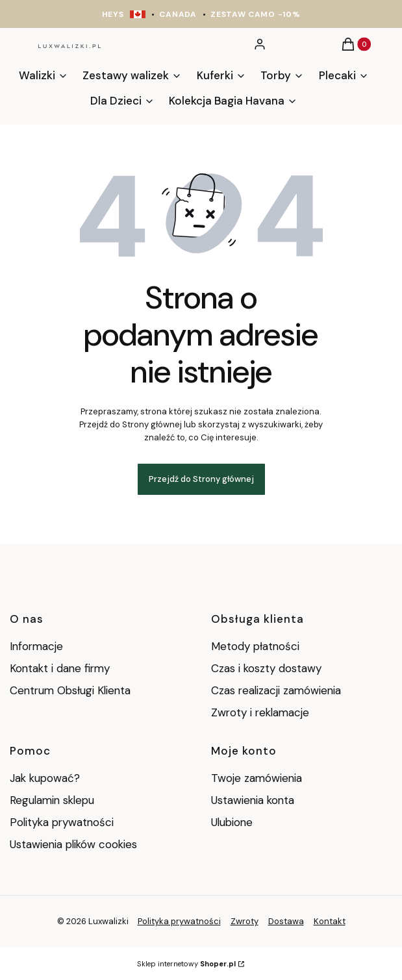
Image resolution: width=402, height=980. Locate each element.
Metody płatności (255, 646)
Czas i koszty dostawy (266, 668)
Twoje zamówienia (257, 778)
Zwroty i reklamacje (260, 712)
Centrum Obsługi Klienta (70, 690)
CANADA (178, 14)
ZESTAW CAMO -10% (255, 14)
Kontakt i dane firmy (60, 668)
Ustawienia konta (253, 800)
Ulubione (232, 822)
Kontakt (330, 921)
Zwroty (245, 921)
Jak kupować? (45, 778)
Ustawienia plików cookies (75, 844)
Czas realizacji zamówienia (276, 690)
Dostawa (286, 921)
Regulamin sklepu (52, 800)
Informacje (36, 646)
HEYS (113, 14)
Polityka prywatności (62, 822)
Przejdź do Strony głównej (201, 479)
